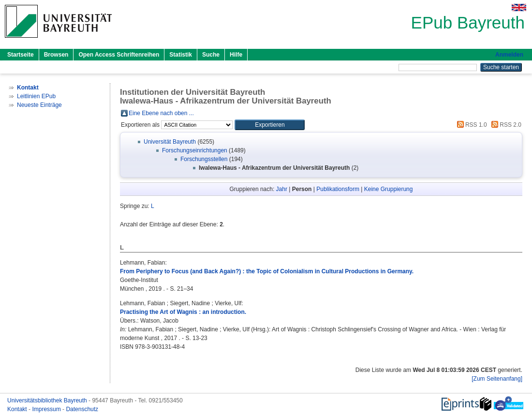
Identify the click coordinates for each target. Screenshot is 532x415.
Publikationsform (338, 189)
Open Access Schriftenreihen (119, 55)
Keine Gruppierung (389, 189)
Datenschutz (82, 409)
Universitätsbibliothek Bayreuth (48, 400)
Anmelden (509, 55)
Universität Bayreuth (170, 142)
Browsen (56, 55)
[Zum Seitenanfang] (497, 379)
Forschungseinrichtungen (195, 150)
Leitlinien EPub (36, 96)
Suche (211, 55)
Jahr (282, 189)
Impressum (47, 409)
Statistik (181, 55)
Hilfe (236, 55)
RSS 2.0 (505, 125)
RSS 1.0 (471, 125)
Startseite (21, 55)
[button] (270, 125)
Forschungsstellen (204, 159)
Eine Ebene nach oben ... (161, 113)
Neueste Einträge (39, 105)
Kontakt (18, 409)
